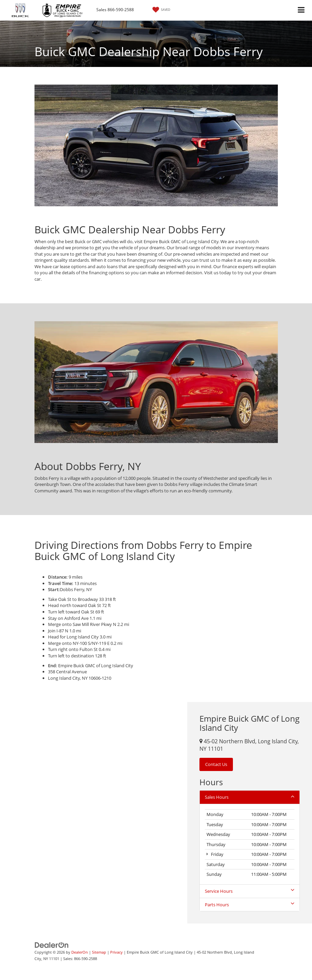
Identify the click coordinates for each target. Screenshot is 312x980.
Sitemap (99, 952)
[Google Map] (94, 813)
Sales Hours (250, 797)
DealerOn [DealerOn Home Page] (80, 952)
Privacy (116, 952)
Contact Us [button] (216, 764)
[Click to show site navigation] (301, 10)
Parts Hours (250, 905)
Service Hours (250, 891)
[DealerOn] (52, 945)
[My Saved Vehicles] (161, 10)
